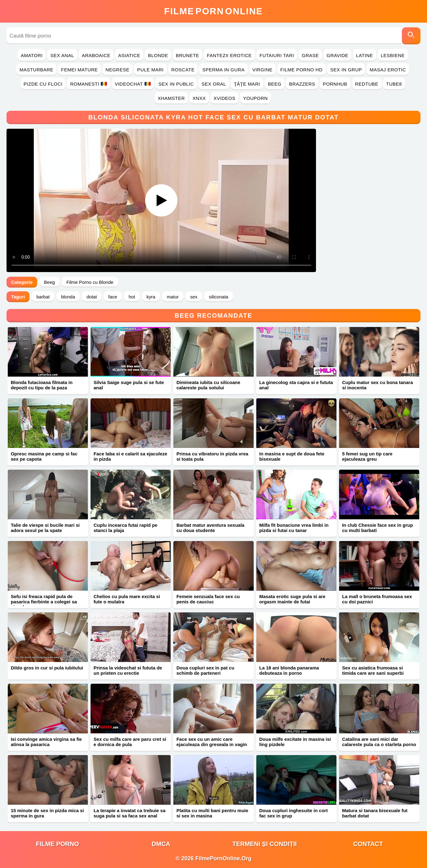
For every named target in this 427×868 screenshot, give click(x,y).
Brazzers (302, 84)
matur (173, 297)
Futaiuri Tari (277, 55)
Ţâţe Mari (247, 84)
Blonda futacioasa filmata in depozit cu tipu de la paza (42, 385)
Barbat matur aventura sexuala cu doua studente (210, 528)
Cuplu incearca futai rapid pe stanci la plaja (126, 528)
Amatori (32, 55)
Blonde (158, 55)
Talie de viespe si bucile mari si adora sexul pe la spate (45, 528)
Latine (364, 55)
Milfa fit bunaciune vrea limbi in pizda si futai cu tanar (294, 528)
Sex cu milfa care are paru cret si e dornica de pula (130, 742)
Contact (368, 844)
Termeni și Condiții (265, 844)
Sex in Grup (346, 70)
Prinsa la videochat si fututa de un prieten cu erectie (128, 670)
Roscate (183, 70)
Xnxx (199, 98)
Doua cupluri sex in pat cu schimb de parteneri (205, 670)
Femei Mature (79, 70)
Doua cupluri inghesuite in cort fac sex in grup (294, 813)
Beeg (275, 84)
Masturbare (36, 70)
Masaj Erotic (388, 70)
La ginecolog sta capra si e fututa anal (296, 385)
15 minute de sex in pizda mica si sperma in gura (47, 813)
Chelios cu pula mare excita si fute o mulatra (127, 599)
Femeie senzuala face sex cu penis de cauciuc (208, 599)
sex (194, 297)
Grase (310, 55)
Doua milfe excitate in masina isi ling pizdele (295, 742)
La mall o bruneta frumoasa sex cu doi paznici (377, 599)
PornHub (335, 84)
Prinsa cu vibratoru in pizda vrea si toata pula (212, 456)
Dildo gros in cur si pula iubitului (47, 668)
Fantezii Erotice (229, 55)
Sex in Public (176, 84)
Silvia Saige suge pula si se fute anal (129, 385)
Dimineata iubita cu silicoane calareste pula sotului (208, 385)
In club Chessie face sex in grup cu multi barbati (377, 528)
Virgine (262, 70)
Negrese (117, 70)
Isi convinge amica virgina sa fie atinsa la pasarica (46, 742)
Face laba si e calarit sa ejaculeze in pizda (131, 456)
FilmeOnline (213, 11)
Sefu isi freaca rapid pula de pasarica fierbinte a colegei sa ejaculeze (44, 602)
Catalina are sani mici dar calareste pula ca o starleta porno (379, 742)
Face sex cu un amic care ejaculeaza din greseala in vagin (212, 742)
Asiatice (129, 55)
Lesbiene (393, 55)
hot (132, 297)
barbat (43, 297)
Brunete (187, 55)
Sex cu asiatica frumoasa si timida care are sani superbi (373, 670)
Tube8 (394, 84)
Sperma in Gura (223, 70)
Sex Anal (62, 55)
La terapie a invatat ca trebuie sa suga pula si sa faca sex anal (130, 813)
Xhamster (171, 98)
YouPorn (255, 98)
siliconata (219, 297)
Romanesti (89, 84)
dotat (92, 297)
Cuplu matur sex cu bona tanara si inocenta (377, 385)
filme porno (58, 844)
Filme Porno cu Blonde (90, 282)
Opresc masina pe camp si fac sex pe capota (44, 456)
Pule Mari (150, 70)
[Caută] (411, 36)
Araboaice (96, 55)
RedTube (367, 84)
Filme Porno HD (301, 70)
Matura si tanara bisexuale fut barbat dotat (375, 813)
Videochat (133, 84)
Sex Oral (214, 84)
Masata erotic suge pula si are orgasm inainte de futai (292, 599)
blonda (68, 297)
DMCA (161, 844)
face (113, 297)
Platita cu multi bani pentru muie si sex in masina (212, 813)
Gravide (337, 55)
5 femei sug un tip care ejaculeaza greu (367, 456)
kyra (151, 297)
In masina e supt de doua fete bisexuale (292, 456)
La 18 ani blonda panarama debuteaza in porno (289, 670)
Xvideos (225, 98)
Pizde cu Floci (43, 84)
